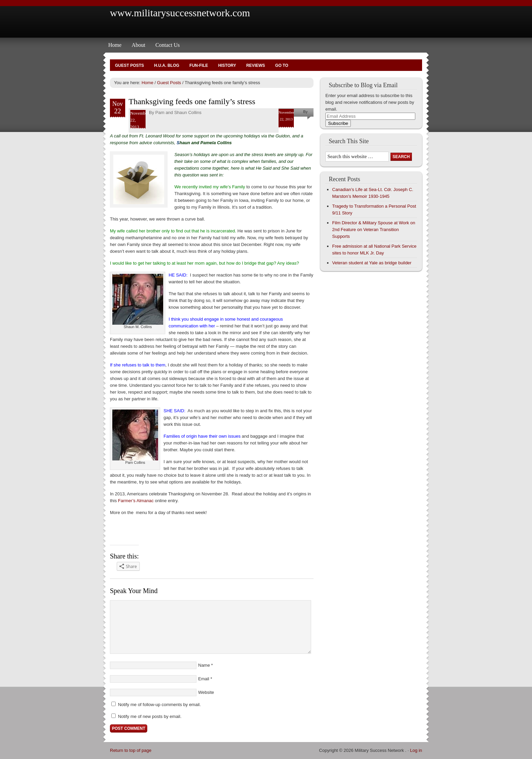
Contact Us (168, 45)
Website (206, 692)
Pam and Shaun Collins (178, 112)
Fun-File (199, 65)
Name (204, 665)
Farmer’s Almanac (136, 501)
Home (115, 45)
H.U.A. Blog (167, 65)
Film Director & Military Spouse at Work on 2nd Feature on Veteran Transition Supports (374, 230)
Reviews (256, 65)
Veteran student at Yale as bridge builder (372, 263)
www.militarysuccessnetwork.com (180, 13)
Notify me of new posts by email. (150, 716)
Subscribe (338, 123)
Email (204, 679)
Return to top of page (131, 750)
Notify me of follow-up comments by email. (159, 705)
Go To (282, 65)
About (138, 45)
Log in (416, 750)
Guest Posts (129, 65)
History (227, 65)
